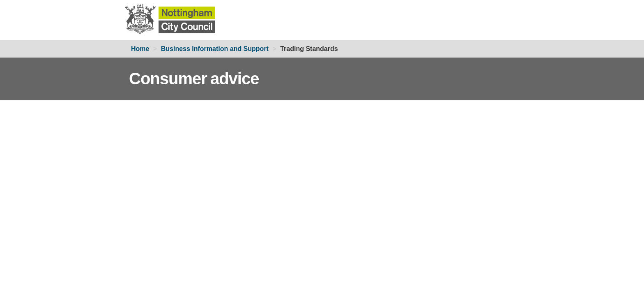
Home (140, 49)
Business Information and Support (215, 49)
